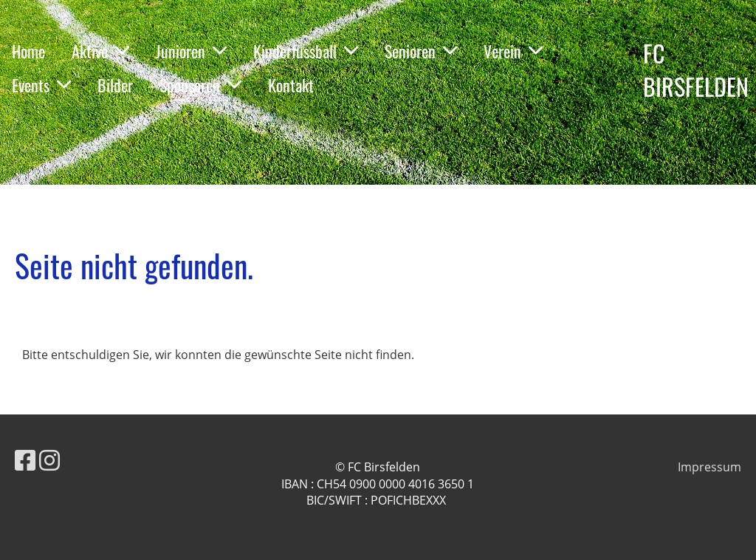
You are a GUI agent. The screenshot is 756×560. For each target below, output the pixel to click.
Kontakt (291, 85)
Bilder (115, 85)
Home (28, 51)
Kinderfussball (306, 51)
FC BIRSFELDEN (696, 70)
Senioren (421, 51)
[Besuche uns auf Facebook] (25, 460)
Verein (513, 51)
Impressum (709, 467)
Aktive (100, 51)
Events (41, 85)
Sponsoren (200, 85)
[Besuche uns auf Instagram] (49, 460)
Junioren (191, 51)
